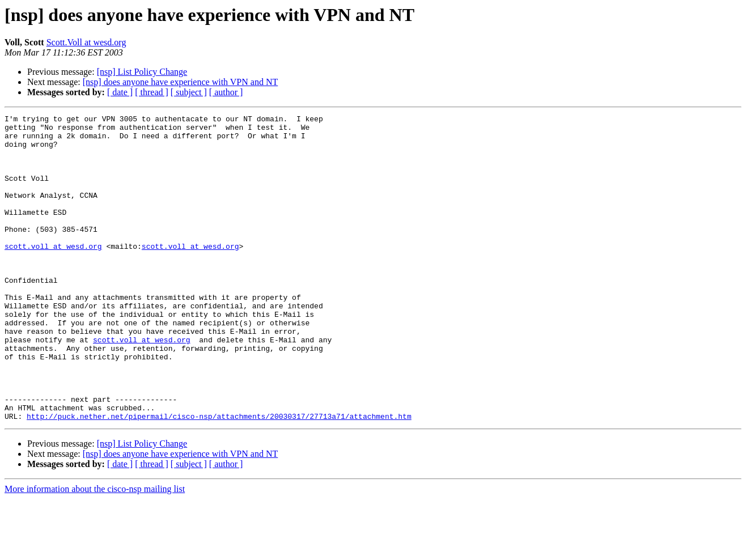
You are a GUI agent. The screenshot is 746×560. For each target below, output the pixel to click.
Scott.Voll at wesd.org (86, 42)
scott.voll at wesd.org (53, 273)
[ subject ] (189, 92)
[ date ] (120, 92)
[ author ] (226, 92)
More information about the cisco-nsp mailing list (95, 550)
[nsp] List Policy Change (142, 72)
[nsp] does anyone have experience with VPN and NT (181, 82)
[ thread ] (152, 92)
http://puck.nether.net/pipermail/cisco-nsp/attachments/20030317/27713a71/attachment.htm (219, 477)
